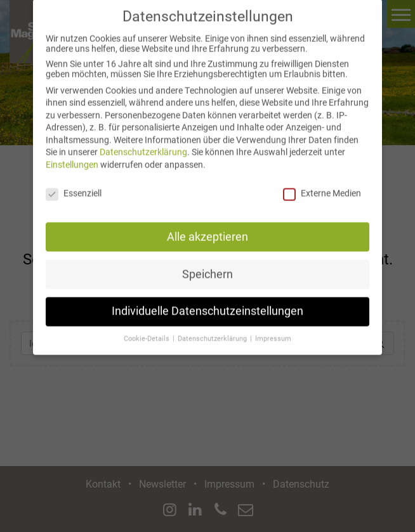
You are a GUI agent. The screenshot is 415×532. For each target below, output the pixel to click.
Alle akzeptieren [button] (208, 227)
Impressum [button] (273, 329)
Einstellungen (72, 155)
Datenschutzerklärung (143, 143)
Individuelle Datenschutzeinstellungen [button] (208, 302)
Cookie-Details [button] (148, 329)
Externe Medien (322, 184)
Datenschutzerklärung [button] (213, 329)
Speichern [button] (208, 264)
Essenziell (74, 184)
